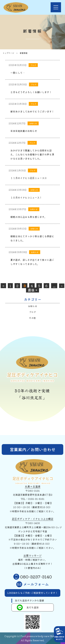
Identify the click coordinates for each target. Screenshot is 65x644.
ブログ (32, 312)
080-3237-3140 (33, 577)
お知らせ (33, 306)
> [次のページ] (62, 286)
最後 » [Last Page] (32, 290)
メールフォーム (32, 584)
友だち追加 (28, 607)
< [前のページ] (3, 286)
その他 (32, 318)
